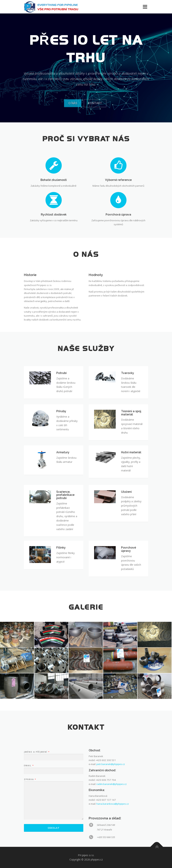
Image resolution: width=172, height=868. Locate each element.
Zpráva (30, 827)
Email (29, 814)
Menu (145, 7)
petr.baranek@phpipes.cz (111, 812)
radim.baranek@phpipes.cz (112, 832)
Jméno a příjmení (37, 800)
